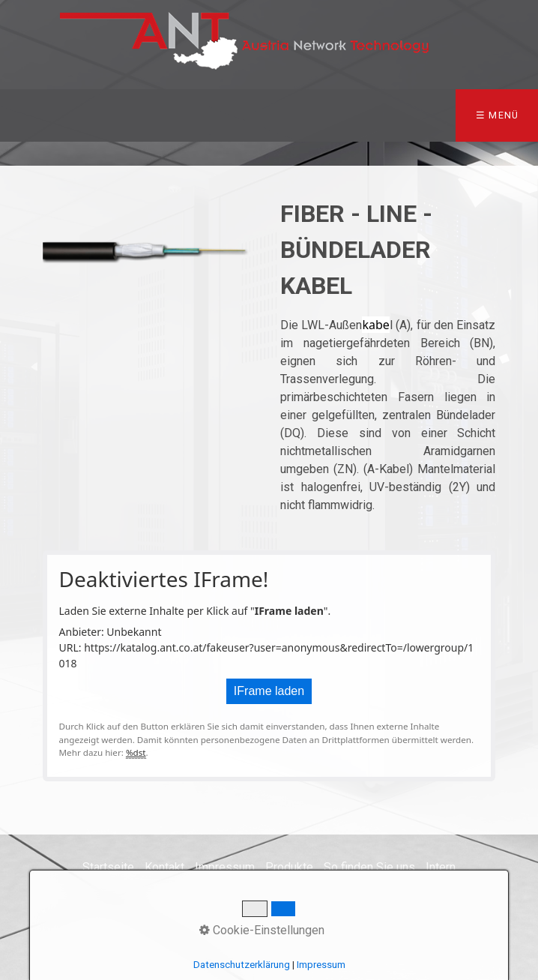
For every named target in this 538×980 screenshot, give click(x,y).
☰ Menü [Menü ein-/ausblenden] (498, 115)
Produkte (289, 867)
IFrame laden (269, 691)
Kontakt (164, 867)
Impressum (225, 867)
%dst (136, 752)
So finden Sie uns (369, 867)
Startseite (108, 867)
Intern (441, 867)
